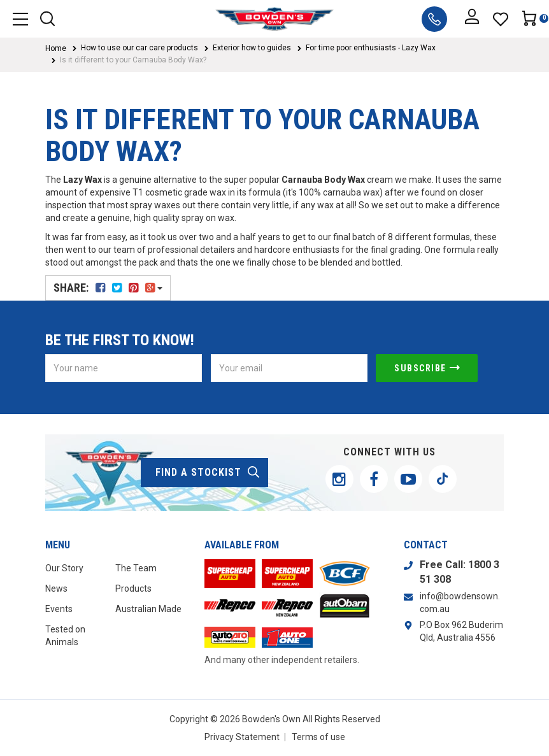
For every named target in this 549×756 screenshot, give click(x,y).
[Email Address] (289, 368)
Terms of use (318, 737)
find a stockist (208, 473)
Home (56, 48)
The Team (136, 568)
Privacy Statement (242, 737)
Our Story (64, 568)
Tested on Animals (65, 636)
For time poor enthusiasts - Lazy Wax (371, 48)
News (56, 588)
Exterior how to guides (252, 48)
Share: (108, 288)
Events (59, 609)
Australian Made (148, 609)
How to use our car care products (139, 48)
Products (133, 588)
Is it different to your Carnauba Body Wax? (133, 60)
